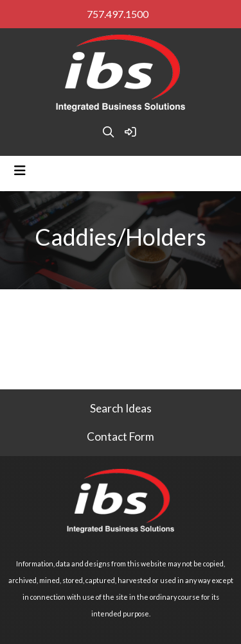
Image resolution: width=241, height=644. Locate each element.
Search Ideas (121, 408)
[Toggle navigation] (20, 170)
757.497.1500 (118, 14)
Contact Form (121, 436)
